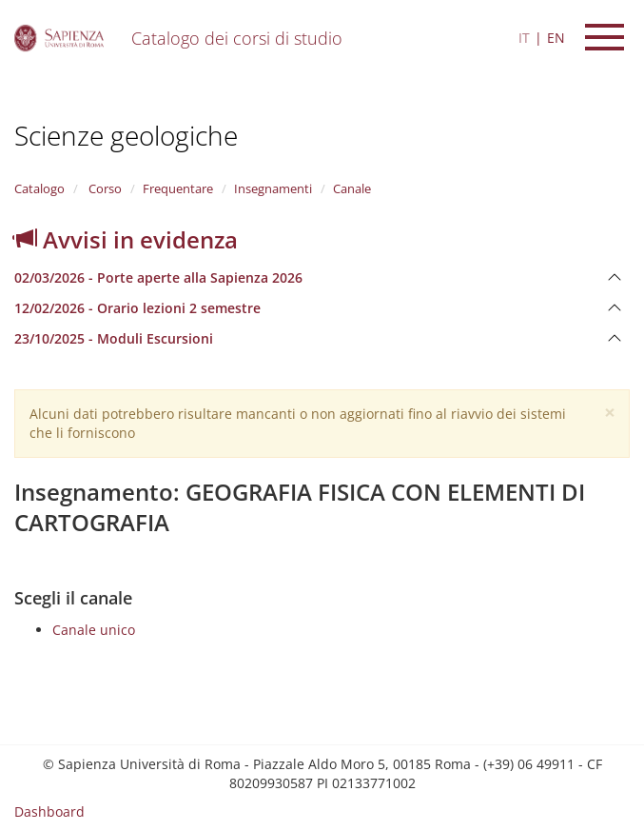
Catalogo (39, 188)
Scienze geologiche (126, 135)
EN (556, 38)
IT (524, 38)
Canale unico (94, 630)
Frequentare (178, 188)
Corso (104, 188)
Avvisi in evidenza (126, 239)
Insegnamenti (273, 188)
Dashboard (49, 811)
